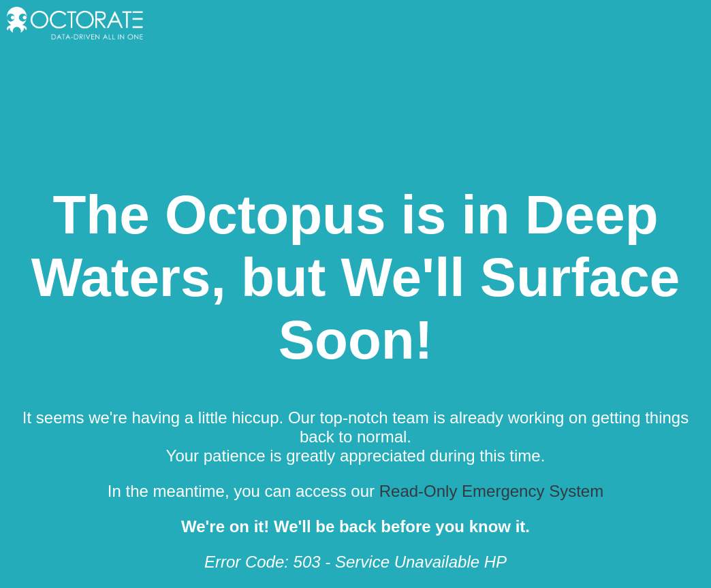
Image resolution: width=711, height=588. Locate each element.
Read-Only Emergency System (491, 491)
